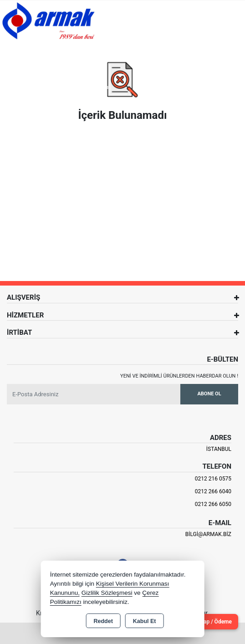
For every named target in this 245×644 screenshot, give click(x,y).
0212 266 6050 (213, 504)
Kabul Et (145, 621)
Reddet (103, 621)
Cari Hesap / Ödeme (207, 622)
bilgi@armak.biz (208, 534)
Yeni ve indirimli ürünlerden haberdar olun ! (179, 376)
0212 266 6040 (213, 491)
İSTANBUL (219, 449)
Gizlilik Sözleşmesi (107, 593)
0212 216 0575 (213, 479)
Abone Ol (209, 394)
